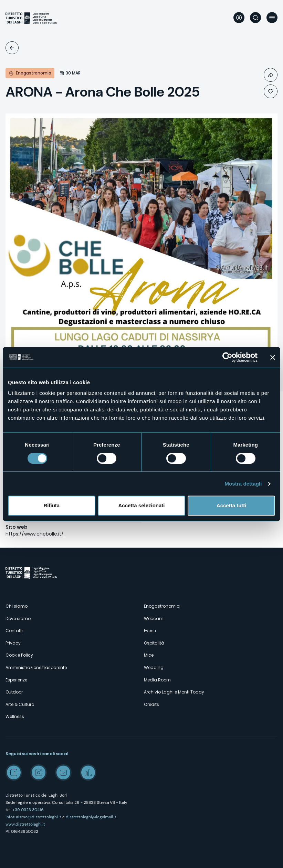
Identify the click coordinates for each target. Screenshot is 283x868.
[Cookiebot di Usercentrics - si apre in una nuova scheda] (227, 357)
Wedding (154, 667)
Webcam (154, 618)
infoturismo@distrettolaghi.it (33, 817)
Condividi (271, 75)
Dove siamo (18, 618)
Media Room (157, 680)
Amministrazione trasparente (36, 667)
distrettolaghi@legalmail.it (91, 817)
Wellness (15, 716)
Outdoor (14, 692)
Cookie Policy (19, 655)
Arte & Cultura (20, 704)
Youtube (63, 772)
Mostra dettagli (243, 484)
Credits (151, 704)
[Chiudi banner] (273, 357)
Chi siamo (17, 606)
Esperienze (16, 680)
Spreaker (88, 772)
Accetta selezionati (141, 505)
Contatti (14, 631)
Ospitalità (154, 643)
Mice (149, 655)
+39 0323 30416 (28, 810)
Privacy (13, 643)
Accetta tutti (232, 505)
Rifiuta (51, 505)
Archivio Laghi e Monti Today (174, 692)
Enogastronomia (162, 606)
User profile (239, 18)
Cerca (255, 18)
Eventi (12, 48)
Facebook (14, 772)
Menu (272, 18)
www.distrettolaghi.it (25, 824)
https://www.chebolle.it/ (35, 534)
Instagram (39, 772)
